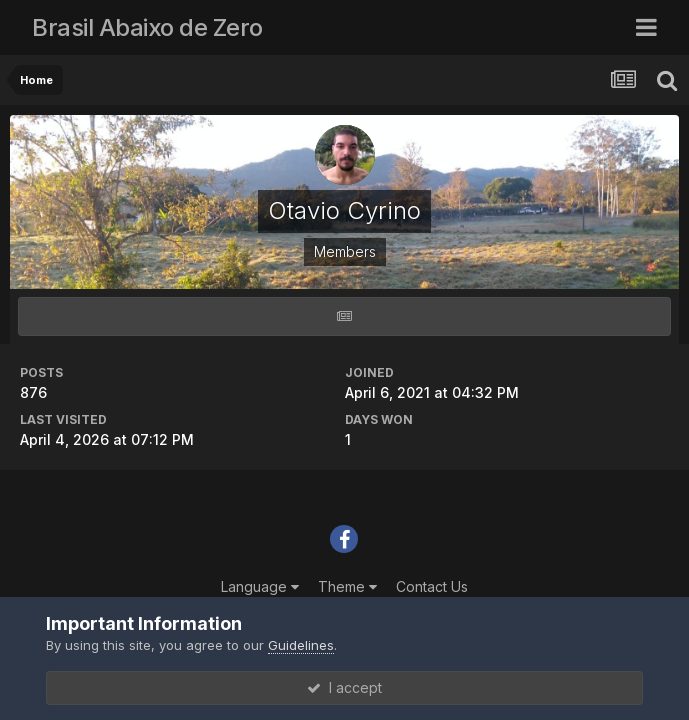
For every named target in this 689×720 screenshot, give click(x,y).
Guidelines (301, 645)
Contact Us (432, 586)
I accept (344, 687)
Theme (347, 586)
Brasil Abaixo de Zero (147, 27)
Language (260, 586)
